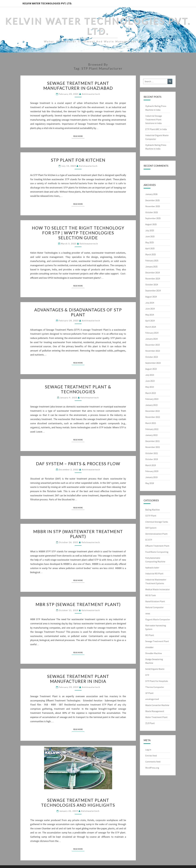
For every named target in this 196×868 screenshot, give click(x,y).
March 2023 (151, 393)
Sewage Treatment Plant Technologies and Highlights (78, 803)
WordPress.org (152, 768)
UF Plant (149, 693)
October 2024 (152, 285)
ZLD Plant (150, 723)
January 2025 (151, 267)
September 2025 (153, 218)
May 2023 (150, 387)
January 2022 (151, 435)
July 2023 (150, 375)
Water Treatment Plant (156, 717)
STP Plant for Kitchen (78, 160)
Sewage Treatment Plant (157, 641)
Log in (148, 750)
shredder (149, 647)
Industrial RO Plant (154, 574)
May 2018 (150, 483)
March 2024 (151, 327)
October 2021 (152, 453)
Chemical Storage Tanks (157, 522)
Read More (79, 136)
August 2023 (151, 369)
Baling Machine (153, 510)
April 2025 (150, 248)
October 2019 (152, 459)
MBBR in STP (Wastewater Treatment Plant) (78, 534)
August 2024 (151, 297)
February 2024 (152, 333)
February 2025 (152, 261)
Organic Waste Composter (158, 619)
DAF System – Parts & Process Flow (78, 464)
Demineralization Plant (156, 534)
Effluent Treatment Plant (157, 546)
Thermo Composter (155, 687)
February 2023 (152, 399)
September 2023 (153, 363)
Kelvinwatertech (91, 94)
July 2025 (150, 230)
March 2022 (151, 423)
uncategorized (152, 699)
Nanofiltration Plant (155, 601)
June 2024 (150, 309)
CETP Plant (151, 516)
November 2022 (153, 417)
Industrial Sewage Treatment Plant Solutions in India (154, 120)
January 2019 (151, 477)
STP (147, 675)
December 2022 (153, 411)
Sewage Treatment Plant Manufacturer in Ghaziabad (78, 86)
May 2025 (150, 242)
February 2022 (152, 429)
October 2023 (152, 357)
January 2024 (151, 339)
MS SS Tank (151, 595)
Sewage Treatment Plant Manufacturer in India (78, 679)
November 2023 (153, 351)
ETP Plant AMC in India (156, 129)
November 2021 (153, 447)
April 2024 (150, 321)
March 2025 (151, 254)
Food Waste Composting (157, 552)
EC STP (149, 540)
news (148, 613)
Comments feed (153, 762)
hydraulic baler (152, 568)
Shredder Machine (154, 653)
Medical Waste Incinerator (158, 589)
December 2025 (153, 200)
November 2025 (153, 206)
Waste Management (155, 711)
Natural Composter (154, 607)
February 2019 (152, 471)
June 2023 (150, 381)
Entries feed (151, 756)
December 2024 (153, 273)
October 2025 (152, 212)
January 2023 (151, 405)
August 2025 (151, 224)
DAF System (151, 528)
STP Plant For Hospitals (157, 681)
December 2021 (153, 441)
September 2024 (153, 291)
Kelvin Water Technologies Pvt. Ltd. (47, 3)
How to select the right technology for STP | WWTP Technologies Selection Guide (78, 233)
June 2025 (150, 236)
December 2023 (153, 345)
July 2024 (150, 303)
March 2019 (151, 465)
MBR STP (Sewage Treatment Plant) (78, 604)
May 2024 (150, 315)
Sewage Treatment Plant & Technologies (78, 389)
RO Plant (150, 635)
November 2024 (153, 279)
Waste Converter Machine (157, 705)
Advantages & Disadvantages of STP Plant (78, 312)
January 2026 (151, 194)
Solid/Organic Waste (155, 669)
